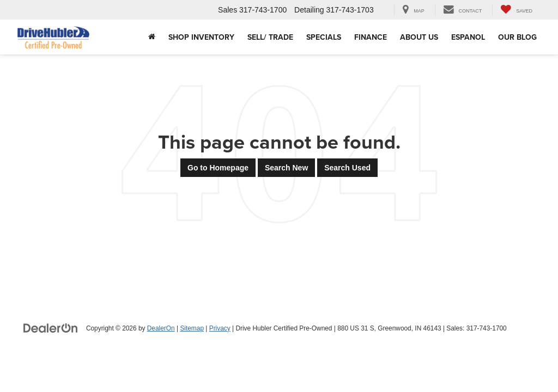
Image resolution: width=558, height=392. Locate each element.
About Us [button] (419, 37)
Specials (324, 37)
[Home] (152, 37)
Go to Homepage (218, 168)
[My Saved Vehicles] (516, 10)
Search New (286, 168)
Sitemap (192, 328)
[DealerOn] (51, 328)
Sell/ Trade (270, 37)
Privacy (220, 328)
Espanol (468, 37)
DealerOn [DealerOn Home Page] (161, 328)
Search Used (347, 168)
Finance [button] (371, 37)
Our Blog (517, 37)
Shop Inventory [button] (201, 37)
